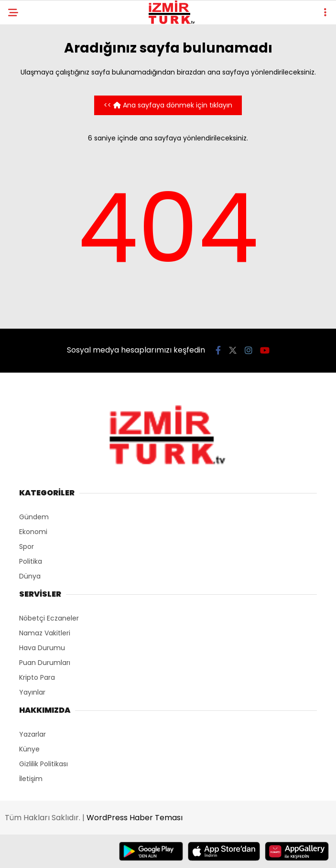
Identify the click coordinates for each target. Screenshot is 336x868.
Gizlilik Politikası (43, 764)
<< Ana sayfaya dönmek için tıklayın (168, 105)
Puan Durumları (45, 663)
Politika (31, 561)
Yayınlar (32, 692)
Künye (29, 749)
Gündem (34, 517)
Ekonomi (33, 532)
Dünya (30, 576)
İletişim (31, 779)
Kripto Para (37, 677)
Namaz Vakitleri (45, 633)
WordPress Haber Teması (135, 818)
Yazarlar (33, 734)
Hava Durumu (42, 648)
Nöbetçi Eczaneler (49, 618)
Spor (27, 547)
